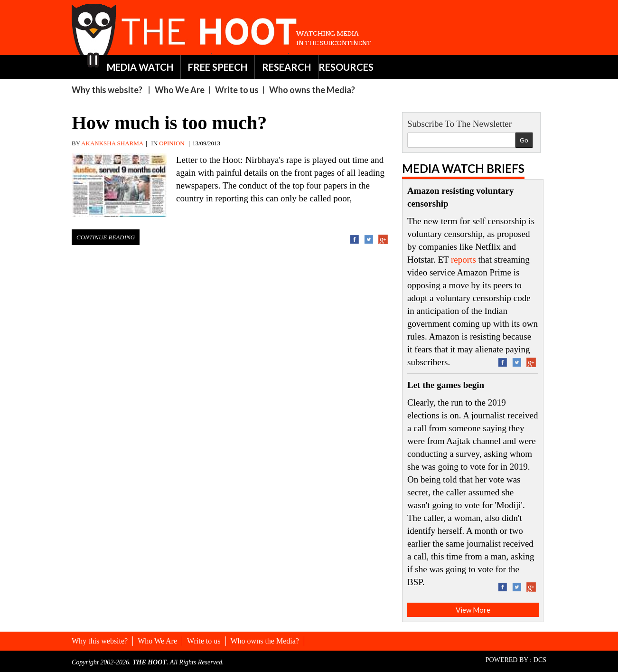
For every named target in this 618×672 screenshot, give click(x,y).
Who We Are (180, 90)
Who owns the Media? (312, 90)
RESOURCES (346, 67)
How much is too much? (169, 123)
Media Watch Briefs (463, 168)
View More (473, 610)
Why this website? (107, 90)
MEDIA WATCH (140, 67)
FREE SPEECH (218, 67)
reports (463, 260)
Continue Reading (106, 237)
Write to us (237, 90)
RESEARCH (286, 67)
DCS (540, 660)
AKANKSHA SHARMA (112, 143)
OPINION (172, 143)
